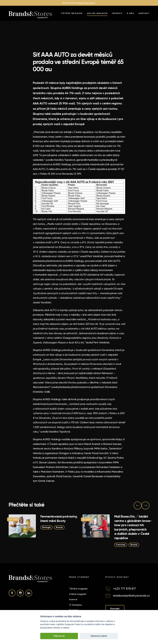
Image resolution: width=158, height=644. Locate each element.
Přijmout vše (59, 636)
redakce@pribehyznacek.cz (131, 596)
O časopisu (76, 605)
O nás (130, 13)
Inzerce (117, 13)
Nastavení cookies (99, 636)
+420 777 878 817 (124, 589)
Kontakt (144, 13)
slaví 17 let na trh (86, 3)
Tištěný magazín (72, 13)
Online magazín (97, 13)
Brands (59, 527)
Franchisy (121, 545)
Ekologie (46, 527)
